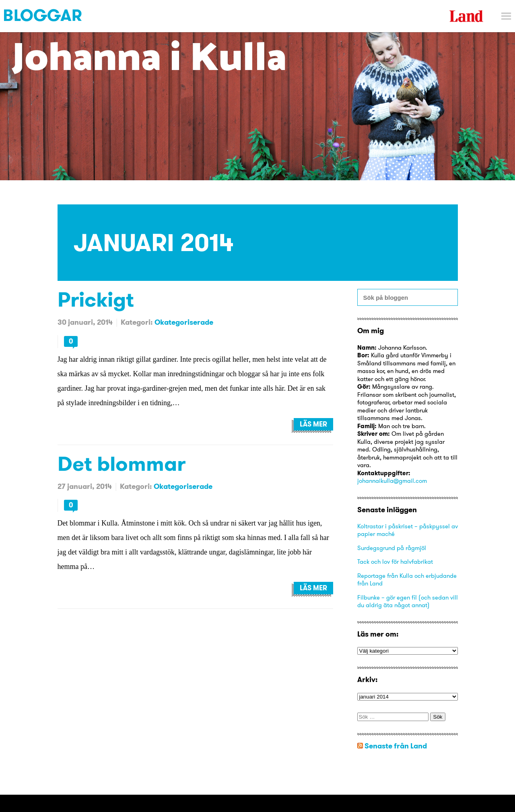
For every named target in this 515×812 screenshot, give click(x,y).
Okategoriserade (184, 322)
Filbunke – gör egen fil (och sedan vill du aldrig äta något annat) (408, 601)
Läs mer (313, 424)
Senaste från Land (396, 746)
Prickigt (96, 299)
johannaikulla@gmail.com (392, 481)
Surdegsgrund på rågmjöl (392, 548)
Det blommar (122, 463)
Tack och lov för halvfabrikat (395, 562)
